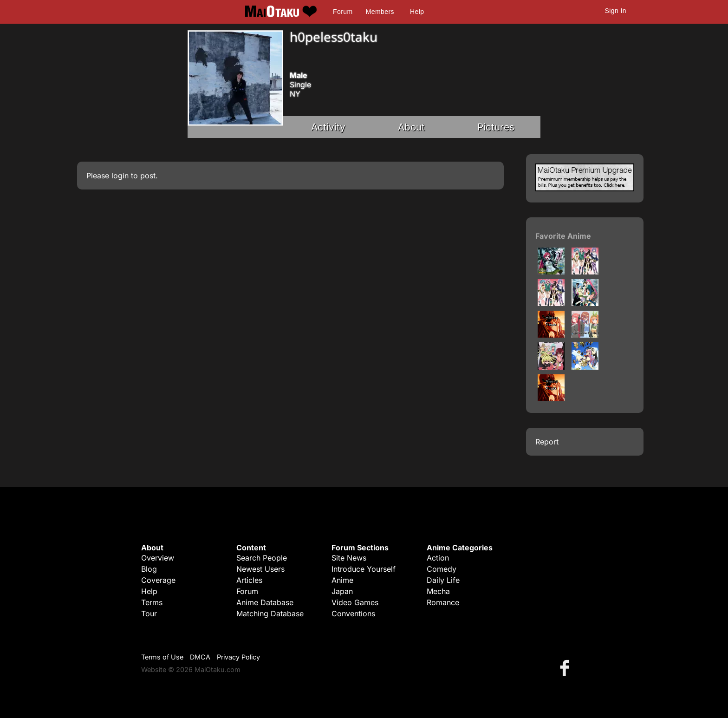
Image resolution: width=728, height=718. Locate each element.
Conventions (353, 614)
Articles (249, 580)
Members (380, 12)
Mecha (438, 591)
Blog (149, 569)
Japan (342, 591)
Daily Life (443, 580)
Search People (262, 558)
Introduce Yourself (364, 569)
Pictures (496, 127)
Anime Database (265, 602)
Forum (343, 12)
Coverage (158, 580)
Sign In (616, 11)
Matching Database (270, 614)
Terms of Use (162, 657)
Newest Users (260, 569)
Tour (149, 614)
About (411, 127)
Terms (152, 602)
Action (438, 558)
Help (417, 12)
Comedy (442, 569)
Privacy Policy (238, 657)
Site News (349, 558)
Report (547, 442)
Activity (328, 127)
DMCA (200, 657)
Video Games (355, 602)
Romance (443, 602)
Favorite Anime (563, 236)
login (120, 176)
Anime (342, 580)
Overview (158, 558)
